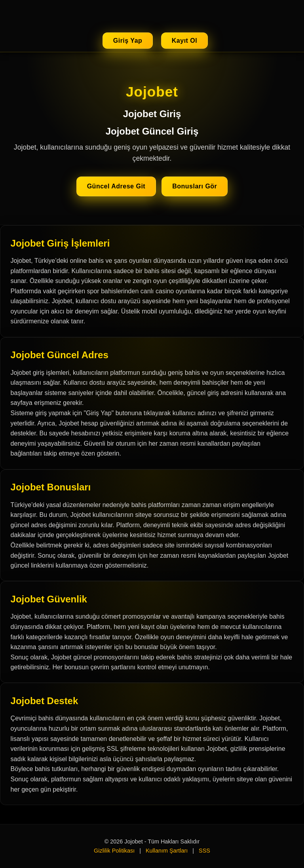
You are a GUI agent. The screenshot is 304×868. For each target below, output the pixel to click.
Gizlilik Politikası (114, 851)
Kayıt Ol (184, 41)
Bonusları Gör (195, 186)
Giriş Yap (128, 41)
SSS (204, 851)
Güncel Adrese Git (116, 186)
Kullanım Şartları (167, 851)
